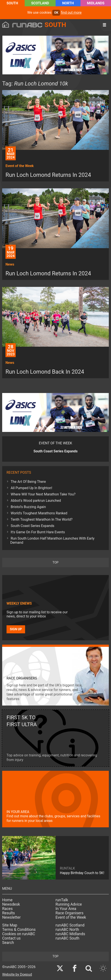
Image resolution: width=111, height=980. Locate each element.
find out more (71, 13)
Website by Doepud (17, 974)
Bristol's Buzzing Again (28, 507)
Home (7, 900)
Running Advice (69, 904)
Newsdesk (11, 904)
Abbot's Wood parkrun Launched (36, 501)
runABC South (67, 938)
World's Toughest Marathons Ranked (39, 513)
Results (9, 913)
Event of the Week (71, 917)
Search (8, 943)
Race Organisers (70, 913)
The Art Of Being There (28, 482)
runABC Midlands (70, 934)
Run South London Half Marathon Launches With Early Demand (52, 540)
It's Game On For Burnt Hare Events (38, 532)
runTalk (62, 900)
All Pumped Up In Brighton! (31, 488)
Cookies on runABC (19, 934)
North (68, 3)
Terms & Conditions (19, 930)
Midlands (96, 3)
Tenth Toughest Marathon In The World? (42, 519)
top (55, 563)
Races (7, 909)
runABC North (67, 930)
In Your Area (66, 909)
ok (56, 13)
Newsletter (11, 917)
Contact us (11, 938)
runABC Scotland (70, 925)
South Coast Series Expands (32, 526)
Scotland (40, 3)
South (12, 3)
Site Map (10, 925)
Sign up (16, 629)
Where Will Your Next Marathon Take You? (43, 494)
